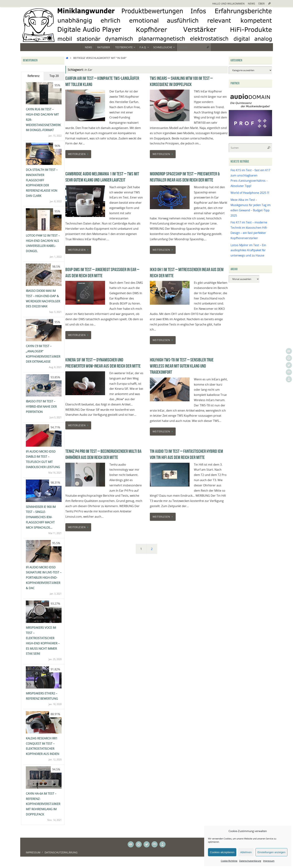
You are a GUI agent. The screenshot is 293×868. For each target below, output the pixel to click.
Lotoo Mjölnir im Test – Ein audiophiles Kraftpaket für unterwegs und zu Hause (248, 250)
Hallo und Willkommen (228, 4)
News (251, 4)
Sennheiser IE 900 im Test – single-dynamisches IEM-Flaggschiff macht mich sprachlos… (41, 517)
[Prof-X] (250, 135)
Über (262, 4)
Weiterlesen (79, 154)
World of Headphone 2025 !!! (250, 193)
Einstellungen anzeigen (271, 852)
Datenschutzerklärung (250, 861)
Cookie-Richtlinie (229, 861)
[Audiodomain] (250, 107)
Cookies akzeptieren (222, 852)
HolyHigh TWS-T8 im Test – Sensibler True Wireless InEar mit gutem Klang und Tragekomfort (182, 366)
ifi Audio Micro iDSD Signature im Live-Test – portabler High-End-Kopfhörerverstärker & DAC (44, 578)
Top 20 (54, 76)
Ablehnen (246, 852)
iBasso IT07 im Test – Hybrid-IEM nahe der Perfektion (41, 407)
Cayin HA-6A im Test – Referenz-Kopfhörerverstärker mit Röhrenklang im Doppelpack (43, 804)
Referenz (33, 76)
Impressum (269, 861)
